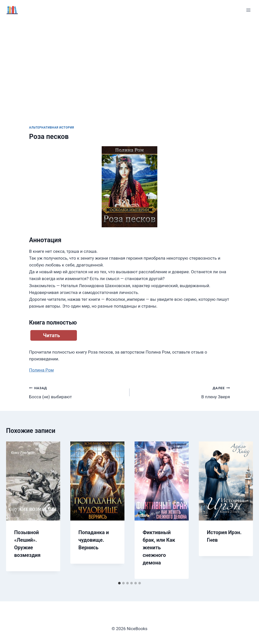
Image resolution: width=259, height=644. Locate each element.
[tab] (119, 583)
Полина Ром (41, 370)
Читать (51, 335)
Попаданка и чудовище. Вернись (94, 540)
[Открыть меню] (248, 10)
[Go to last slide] (15, 510)
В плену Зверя (182, 392)
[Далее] (244, 510)
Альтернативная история (52, 128)
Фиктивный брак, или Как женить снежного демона (159, 548)
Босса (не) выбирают (77, 392)
